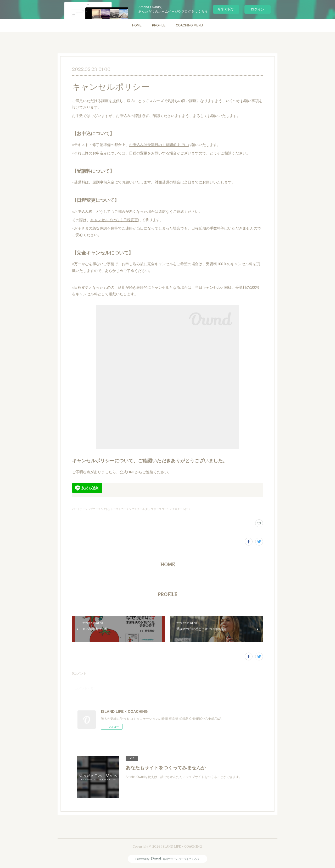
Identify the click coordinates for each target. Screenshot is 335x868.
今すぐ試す (226, 9)
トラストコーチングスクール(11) (130, 509)
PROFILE (159, 25)
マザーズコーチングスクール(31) (170, 509)
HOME (137, 25)
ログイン (258, 9)
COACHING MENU (189, 25)
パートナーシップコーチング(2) (91, 509)
